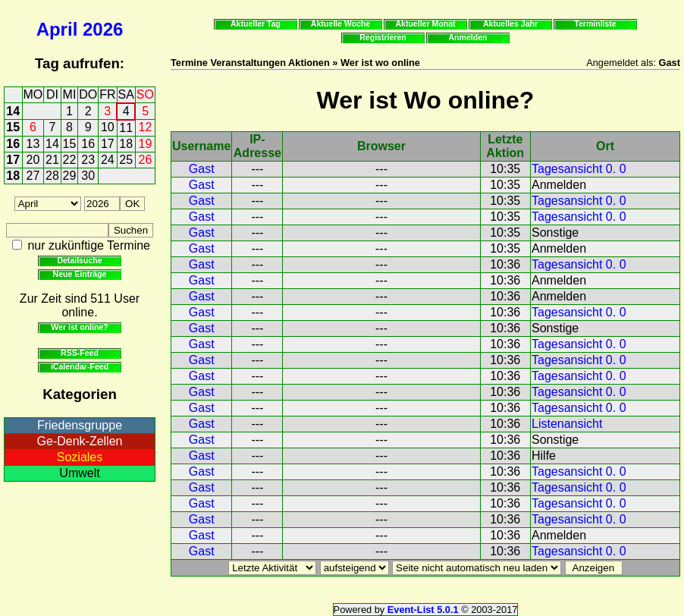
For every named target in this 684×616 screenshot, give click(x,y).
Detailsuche (79, 260)
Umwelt (79, 473)
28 (52, 176)
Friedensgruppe (80, 425)
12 (146, 127)
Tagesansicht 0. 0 (579, 169)
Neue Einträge (80, 274)
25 (126, 160)
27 (33, 176)
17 (108, 144)
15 (13, 127)
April (57, 29)
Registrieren (383, 37)
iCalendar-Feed (80, 366)
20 (33, 160)
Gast (202, 169)
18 (126, 144)
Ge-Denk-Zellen (80, 441)
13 (33, 144)
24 (108, 160)
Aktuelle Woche (340, 24)
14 (13, 111)
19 (146, 144)
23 (88, 160)
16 (13, 144)
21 (52, 160)
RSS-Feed (80, 353)
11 (126, 128)
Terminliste (595, 24)
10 (108, 127)
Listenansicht (567, 424)
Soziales (80, 457)
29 (70, 176)
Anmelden (468, 37)
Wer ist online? (79, 327)
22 (70, 160)
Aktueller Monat (425, 24)
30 (88, 176)
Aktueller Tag (256, 24)
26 (146, 160)
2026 (103, 29)
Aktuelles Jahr (510, 24)
